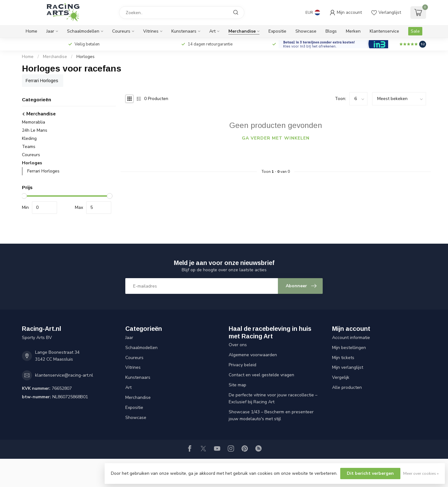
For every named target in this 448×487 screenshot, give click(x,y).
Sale (415, 31)
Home (31, 31)
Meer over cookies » (421, 473)
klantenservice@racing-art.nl (64, 375)
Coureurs (121, 31)
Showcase (306, 31)
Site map (237, 385)
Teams (29, 147)
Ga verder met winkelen (276, 138)
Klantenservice (384, 31)
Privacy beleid (242, 365)
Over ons (238, 345)
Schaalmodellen (83, 31)
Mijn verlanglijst (348, 367)
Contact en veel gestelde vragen (261, 375)
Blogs (331, 31)
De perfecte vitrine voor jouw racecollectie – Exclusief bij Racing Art (273, 398)
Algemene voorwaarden (253, 355)
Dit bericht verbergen (370, 473)
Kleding (29, 138)
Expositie (277, 31)
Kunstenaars (184, 31)
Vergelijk (341, 377)
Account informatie (351, 338)
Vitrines (151, 31)
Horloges (86, 57)
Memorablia (34, 122)
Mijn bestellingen (349, 348)
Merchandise (242, 31)
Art (212, 31)
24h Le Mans (35, 130)
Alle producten (347, 387)
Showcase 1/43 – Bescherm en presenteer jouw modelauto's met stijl (271, 415)
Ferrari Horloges (43, 171)
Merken (353, 31)
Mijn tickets (343, 358)
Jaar (50, 31)
